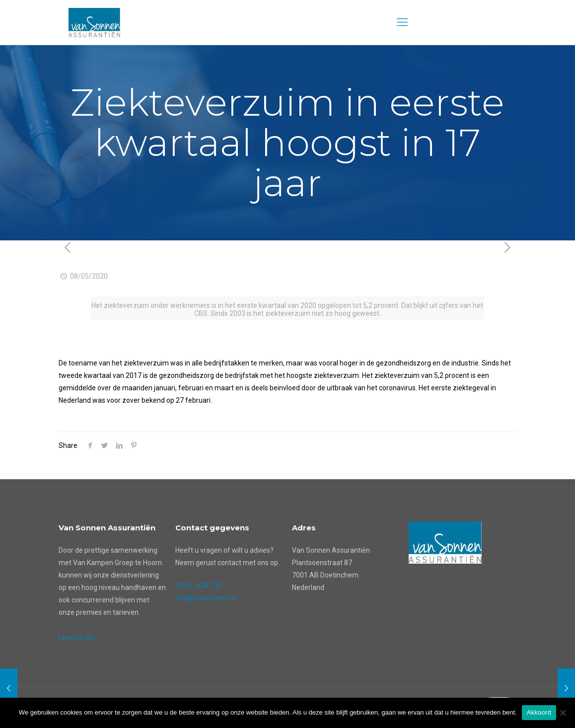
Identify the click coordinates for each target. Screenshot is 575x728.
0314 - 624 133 (199, 585)
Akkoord (539, 712)
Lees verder (77, 638)
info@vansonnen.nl (206, 598)
